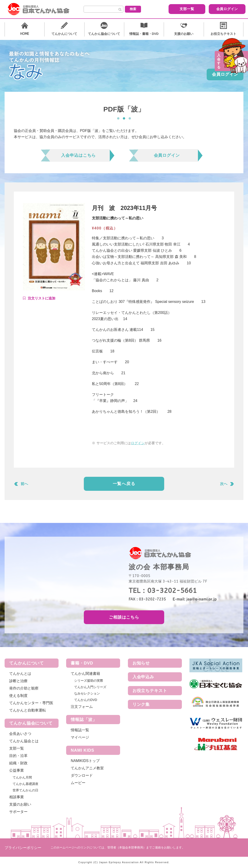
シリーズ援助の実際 (89, 681)
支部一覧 (178, 9)
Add (39, 298)
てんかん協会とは (24, 741)
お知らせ (141, 663)
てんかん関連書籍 (85, 674)
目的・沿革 (18, 756)
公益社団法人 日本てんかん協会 (42, 9)
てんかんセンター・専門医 (31, 703)
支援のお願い (20, 804)
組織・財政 (18, 763)
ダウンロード (82, 775)
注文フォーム (82, 707)
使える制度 (18, 696)
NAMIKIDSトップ (85, 761)
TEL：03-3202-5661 (163, 591)
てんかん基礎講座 (25, 784)
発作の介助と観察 (24, 688)
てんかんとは (20, 674)
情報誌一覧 (80, 730)
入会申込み (143, 677)
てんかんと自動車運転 (28, 710)
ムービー (78, 783)
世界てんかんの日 (25, 790)
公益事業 (17, 770)
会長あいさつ (20, 734)
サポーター (18, 812)
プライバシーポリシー (23, 848)
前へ (24, 484)
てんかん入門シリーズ (90, 687)
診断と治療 (18, 681)
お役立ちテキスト (150, 691)
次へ (224, 484)
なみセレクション (87, 693)
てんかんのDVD (86, 700)
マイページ (80, 737)
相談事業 (17, 797)
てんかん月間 (22, 777)
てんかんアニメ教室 (87, 768)
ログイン (138, 443)
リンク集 (141, 704)
